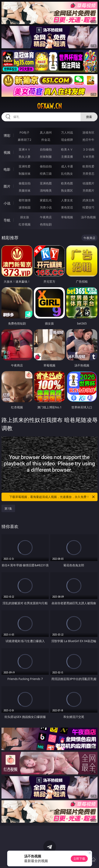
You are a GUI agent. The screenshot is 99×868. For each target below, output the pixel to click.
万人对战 (67, 132)
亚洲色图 (46, 183)
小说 (7, 203)
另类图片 (88, 190)
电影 (7, 169)
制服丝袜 (25, 173)
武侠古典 (88, 200)
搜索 (89, 117)
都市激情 (25, 200)
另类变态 (88, 173)
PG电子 (24, 132)
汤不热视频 (88, 217)
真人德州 (46, 132)
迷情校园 (25, 207)
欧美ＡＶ (67, 149)
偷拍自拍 (46, 166)
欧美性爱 (88, 166)
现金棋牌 (67, 140)
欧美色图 (67, 183)
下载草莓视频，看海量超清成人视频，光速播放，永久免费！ (52, 497)
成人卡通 (67, 166)
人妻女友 (67, 200)
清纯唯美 (46, 190)
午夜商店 (46, 217)
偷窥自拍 (25, 183)
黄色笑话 (67, 207)
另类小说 (46, 207)
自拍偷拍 (46, 149)
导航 (7, 220)
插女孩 (25, 217)
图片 (7, 186)
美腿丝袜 (25, 190)
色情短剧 (46, 224)
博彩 (7, 135)
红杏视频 (25, 224)
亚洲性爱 (25, 166)
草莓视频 (67, 217)
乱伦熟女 (67, 173)
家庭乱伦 (46, 200)
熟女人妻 (25, 157)
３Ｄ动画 (88, 149)
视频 (7, 152)
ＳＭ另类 (88, 157)
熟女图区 (67, 190)
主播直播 (67, 157)
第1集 (8, 508)
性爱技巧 (88, 207)
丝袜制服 (46, 157)
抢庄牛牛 (88, 140)
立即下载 (79, 859)
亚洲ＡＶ (25, 149)
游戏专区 (88, 132)
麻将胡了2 (25, 140)
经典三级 (46, 173)
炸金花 (46, 140)
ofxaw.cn (49, 106)
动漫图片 (88, 183)
